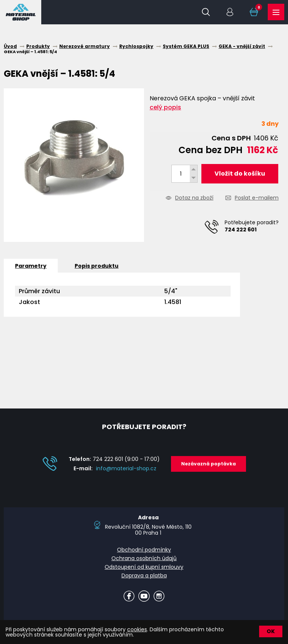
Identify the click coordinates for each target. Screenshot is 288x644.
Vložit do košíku (240, 174)
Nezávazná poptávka (208, 464)
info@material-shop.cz (126, 468)
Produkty (276, 12)
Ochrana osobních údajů (144, 558)
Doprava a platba (144, 575)
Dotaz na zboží (194, 198)
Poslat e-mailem (257, 198)
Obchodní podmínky (144, 550)
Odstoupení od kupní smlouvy (144, 567)
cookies (137, 629)
